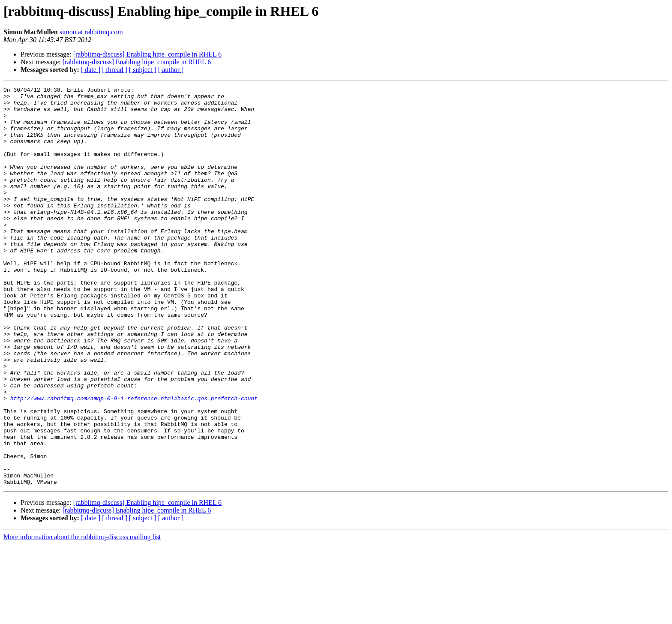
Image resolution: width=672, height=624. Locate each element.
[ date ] (91, 70)
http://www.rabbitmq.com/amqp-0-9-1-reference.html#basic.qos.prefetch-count (134, 461)
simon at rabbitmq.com (91, 32)
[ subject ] (143, 70)
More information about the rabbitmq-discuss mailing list (82, 616)
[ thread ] (115, 70)
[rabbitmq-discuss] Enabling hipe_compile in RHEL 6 (147, 54)
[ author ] (171, 70)
